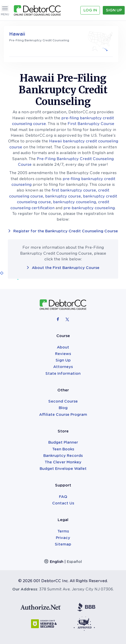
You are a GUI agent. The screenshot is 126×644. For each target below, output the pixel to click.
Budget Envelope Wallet (63, 469)
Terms (63, 531)
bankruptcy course (63, 196)
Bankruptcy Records (63, 456)
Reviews (63, 354)
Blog (63, 408)
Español (74, 562)
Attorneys (63, 367)
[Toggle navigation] (5, 8)
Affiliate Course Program (63, 415)
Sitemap (63, 544)
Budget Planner (63, 442)
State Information (63, 373)
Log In (90, 10)
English (57, 562)
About (63, 347)
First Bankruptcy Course (91, 124)
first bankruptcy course (74, 190)
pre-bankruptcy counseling (89, 208)
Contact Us (63, 503)
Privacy (63, 538)
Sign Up (114, 10)
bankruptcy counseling (74, 202)
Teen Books (63, 449)
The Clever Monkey (63, 462)
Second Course (63, 401)
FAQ (63, 497)
